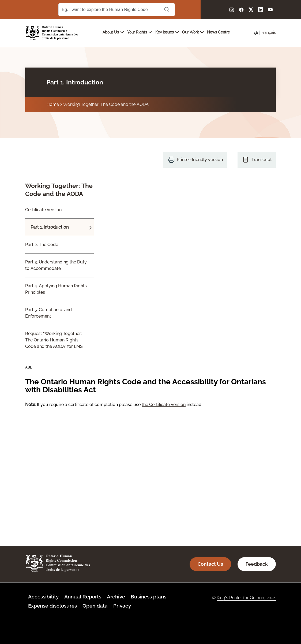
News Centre (218, 32)
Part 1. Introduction (50, 227)
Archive (116, 597)
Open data (95, 606)
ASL (29, 367)
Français (269, 32)
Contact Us (210, 564)
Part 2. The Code (42, 245)
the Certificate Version (164, 405)
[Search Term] (117, 10)
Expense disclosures (52, 606)
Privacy (122, 606)
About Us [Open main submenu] (113, 32)
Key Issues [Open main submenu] (167, 32)
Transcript (262, 160)
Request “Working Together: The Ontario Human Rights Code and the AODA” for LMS (54, 340)
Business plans (148, 597)
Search (167, 10)
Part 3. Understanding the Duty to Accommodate (56, 265)
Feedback (257, 564)
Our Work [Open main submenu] (193, 32)
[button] (256, 33)
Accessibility (43, 597)
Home (53, 104)
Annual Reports (83, 597)
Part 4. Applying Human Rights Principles (56, 289)
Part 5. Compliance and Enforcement (48, 313)
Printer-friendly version (200, 160)
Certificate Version (43, 210)
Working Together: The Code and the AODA (106, 104)
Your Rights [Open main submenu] (140, 32)
